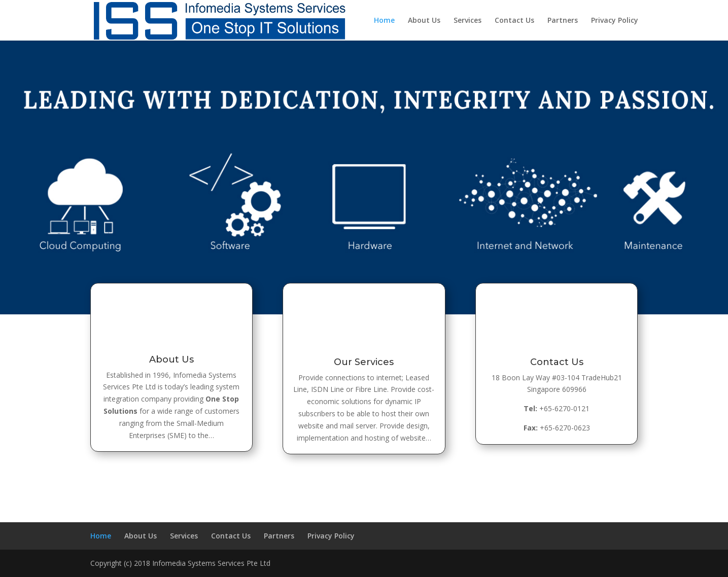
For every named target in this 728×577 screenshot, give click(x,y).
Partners (563, 21)
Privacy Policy (615, 21)
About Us (424, 21)
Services (467, 21)
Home (384, 21)
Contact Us (514, 21)
